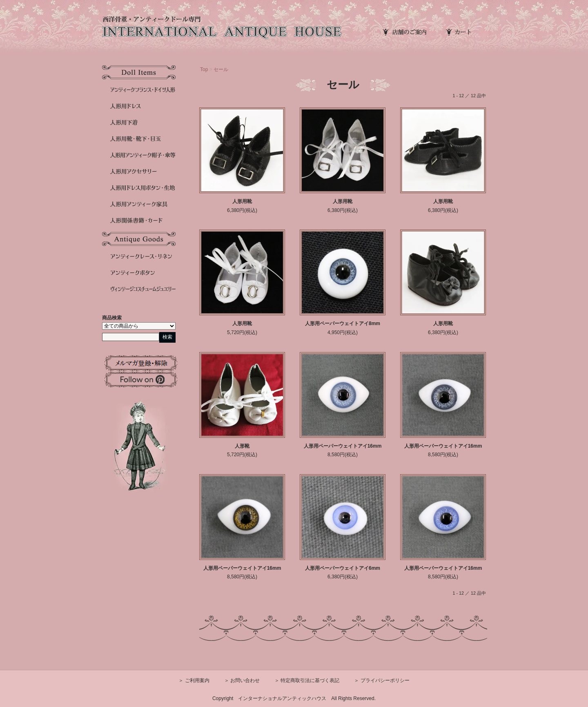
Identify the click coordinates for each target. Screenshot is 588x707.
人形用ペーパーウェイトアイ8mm (343, 323)
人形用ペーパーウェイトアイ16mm (343, 446)
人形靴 (242, 446)
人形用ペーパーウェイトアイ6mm (343, 568)
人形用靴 (242, 201)
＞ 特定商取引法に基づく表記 (307, 680)
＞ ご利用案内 (194, 680)
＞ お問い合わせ (242, 680)
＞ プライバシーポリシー (382, 680)
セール (221, 69)
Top (204, 69)
